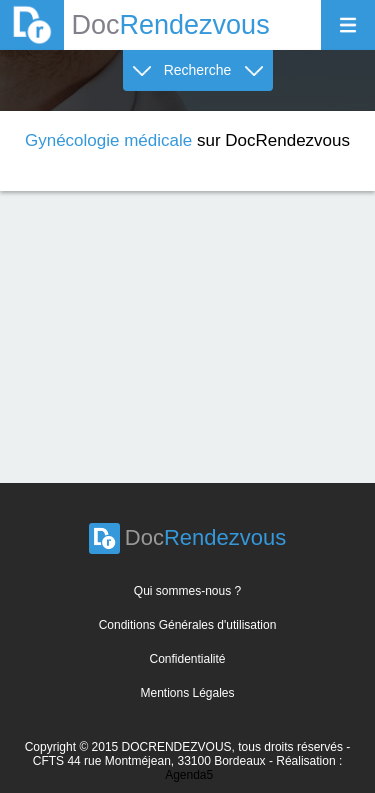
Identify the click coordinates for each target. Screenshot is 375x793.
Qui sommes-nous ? (187, 591)
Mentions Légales (187, 693)
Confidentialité (187, 659)
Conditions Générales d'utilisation (188, 625)
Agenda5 (189, 775)
